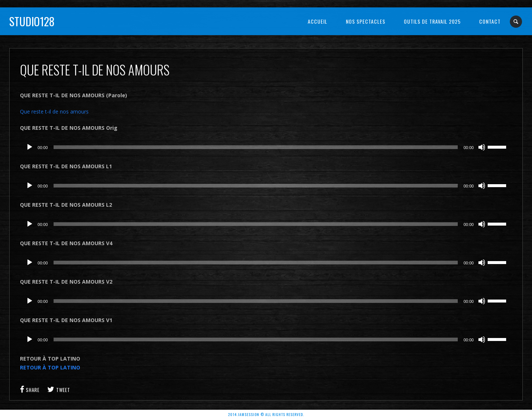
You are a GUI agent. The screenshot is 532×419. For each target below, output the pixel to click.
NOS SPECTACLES (366, 21)
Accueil (318, 21)
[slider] (255, 147)
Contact (490, 21)
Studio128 (32, 21)
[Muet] (482, 147)
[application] (266, 147)
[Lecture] (30, 147)
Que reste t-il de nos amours (54, 111)
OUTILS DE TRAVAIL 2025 (432, 21)
